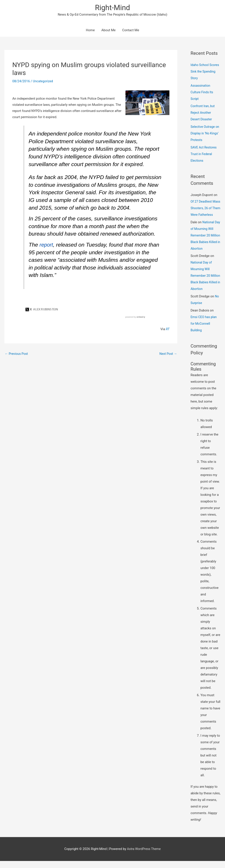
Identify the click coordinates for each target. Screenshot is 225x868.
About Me (108, 31)
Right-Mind (112, 8)
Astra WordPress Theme (144, 856)
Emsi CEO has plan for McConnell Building (204, 331)
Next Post (168, 354)
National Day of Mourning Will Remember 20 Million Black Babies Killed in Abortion (205, 242)
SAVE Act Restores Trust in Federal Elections (204, 154)
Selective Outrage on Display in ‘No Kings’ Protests (203, 134)
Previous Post (17, 354)
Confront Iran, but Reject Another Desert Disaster (203, 113)
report (47, 245)
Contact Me (131, 31)
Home (90, 31)
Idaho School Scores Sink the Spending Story (206, 72)
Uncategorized (43, 82)
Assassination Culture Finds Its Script (202, 93)
